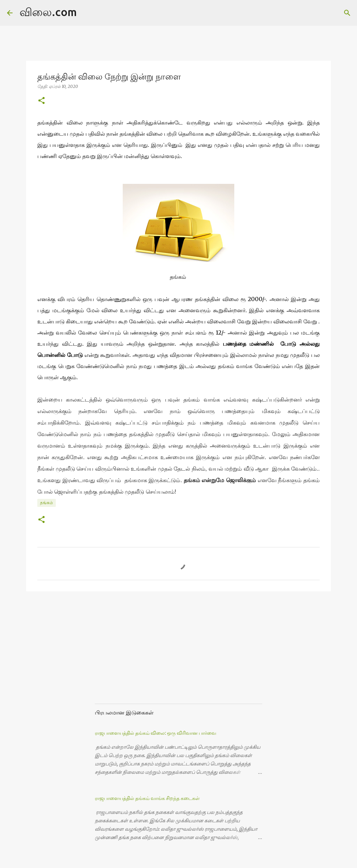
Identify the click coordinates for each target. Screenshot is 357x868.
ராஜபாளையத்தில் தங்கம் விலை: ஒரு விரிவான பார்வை (155, 733)
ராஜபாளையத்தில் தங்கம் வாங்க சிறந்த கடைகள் (147, 798)
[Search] (86, 13)
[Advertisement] (147, 654)
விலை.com (48, 12)
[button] (41, 101)
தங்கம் (47, 503)
